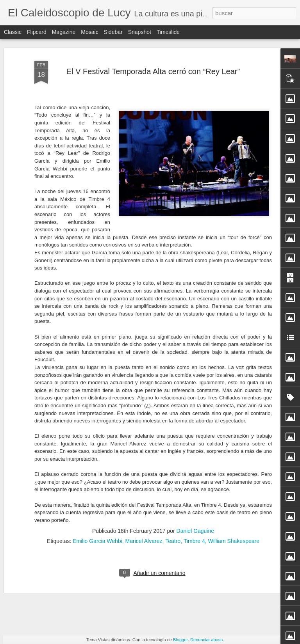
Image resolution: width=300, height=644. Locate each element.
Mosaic (89, 32)
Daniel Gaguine (196, 444)
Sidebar (113, 32)
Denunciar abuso (206, 640)
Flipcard (37, 32)
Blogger (180, 640)
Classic (13, 32)
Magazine (64, 32)
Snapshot (140, 32)
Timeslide (168, 32)
